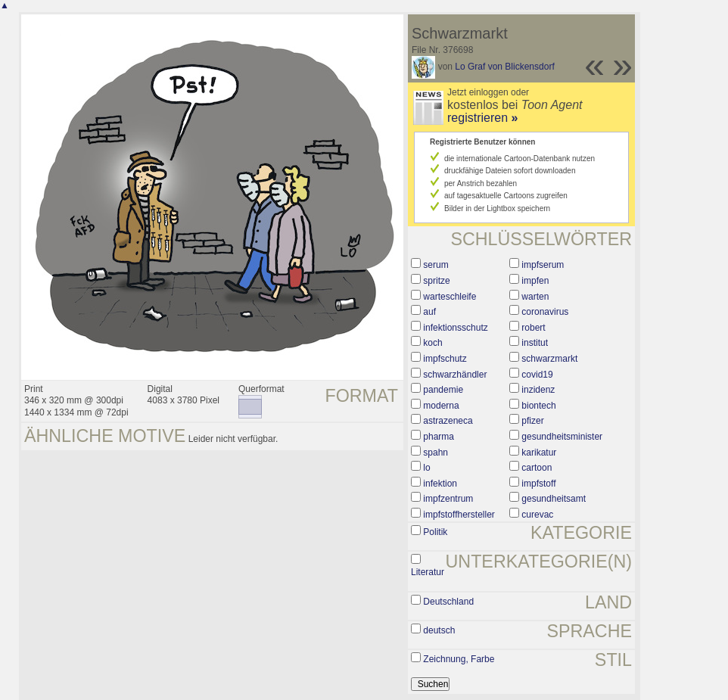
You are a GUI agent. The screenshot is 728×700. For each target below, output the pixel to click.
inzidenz (538, 390)
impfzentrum (448, 499)
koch (432, 343)
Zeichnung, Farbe (459, 659)
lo (426, 468)
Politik (435, 532)
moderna (441, 406)
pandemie (443, 390)
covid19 (537, 375)
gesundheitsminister (562, 437)
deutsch (439, 630)
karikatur (539, 453)
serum (436, 265)
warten (535, 297)
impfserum (543, 265)
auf (429, 312)
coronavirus (545, 312)
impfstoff (538, 484)
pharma (439, 437)
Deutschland (448, 602)
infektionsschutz (455, 328)
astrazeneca (448, 421)
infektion (440, 484)
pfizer (532, 421)
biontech (538, 406)
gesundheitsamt (554, 499)
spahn (436, 453)
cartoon (537, 468)
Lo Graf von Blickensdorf (504, 67)
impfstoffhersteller (459, 515)
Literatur (428, 572)
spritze (436, 281)
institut (535, 343)
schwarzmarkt (549, 359)
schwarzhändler (455, 375)
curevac (537, 515)
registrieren (482, 118)
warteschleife (450, 297)
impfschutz (445, 359)
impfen (535, 281)
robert (533, 328)
